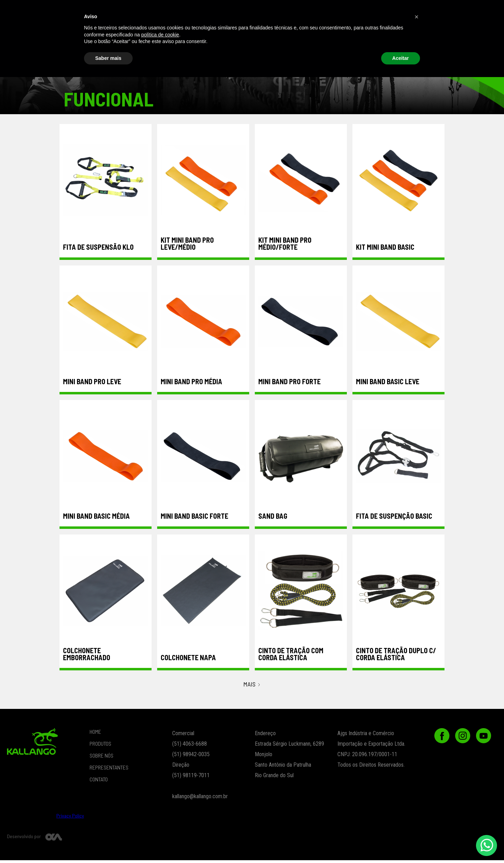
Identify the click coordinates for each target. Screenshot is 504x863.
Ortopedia (368, 32)
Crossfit (171, 32)
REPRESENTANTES (284, 12)
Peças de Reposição (417, 32)
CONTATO (403, 12)
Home (101, 12)
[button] (349, 12)
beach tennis (31, 32)
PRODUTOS (138, 12)
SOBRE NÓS (230, 12)
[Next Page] (252, 687)
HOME (95, 734)
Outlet (466, 32)
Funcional (117, 32)
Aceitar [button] (401, 844)
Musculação (220, 32)
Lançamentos (319, 32)
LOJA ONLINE (184, 12)
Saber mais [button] (108, 844)
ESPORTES (269, 32)
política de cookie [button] (160, 820)
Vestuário (73, 32)
